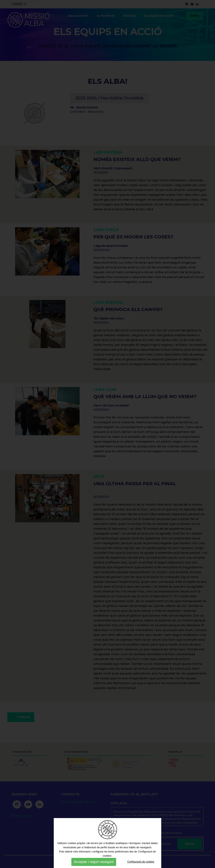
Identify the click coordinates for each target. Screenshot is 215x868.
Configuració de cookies (141, 862)
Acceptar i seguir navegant (94, 862)
